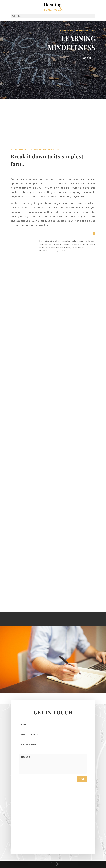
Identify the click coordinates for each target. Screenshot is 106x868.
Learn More (86, 58)
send (82, 779)
